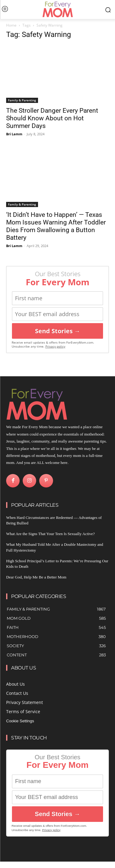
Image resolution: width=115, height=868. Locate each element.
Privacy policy (55, 346)
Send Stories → (58, 331)
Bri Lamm (14, 134)
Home (11, 25)
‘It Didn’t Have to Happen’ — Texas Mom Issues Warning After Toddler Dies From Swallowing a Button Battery (56, 226)
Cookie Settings (20, 721)
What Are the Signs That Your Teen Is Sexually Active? (50, 534)
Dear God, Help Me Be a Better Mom (36, 577)
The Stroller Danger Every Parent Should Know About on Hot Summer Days (52, 118)
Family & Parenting (22, 100)
